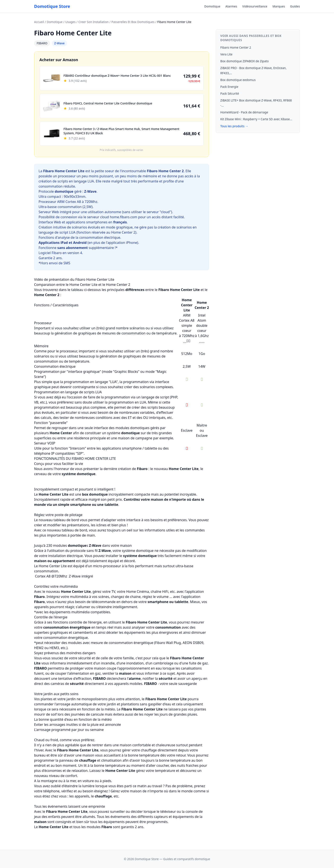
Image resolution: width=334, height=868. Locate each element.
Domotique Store (52, 6)
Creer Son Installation (94, 22)
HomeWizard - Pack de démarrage (244, 112)
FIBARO (42, 43)
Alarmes (231, 6)
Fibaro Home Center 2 (236, 47)
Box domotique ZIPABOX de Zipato (244, 61)
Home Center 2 (123, 232)
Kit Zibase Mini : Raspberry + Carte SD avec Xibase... (256, 119)
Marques (279, 6)
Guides (295, 6)
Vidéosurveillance (255, 6)
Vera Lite (226, 54)
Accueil (39, 22)
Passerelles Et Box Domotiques (133, 22)
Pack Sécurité (230, 93)
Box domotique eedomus (238, 80)
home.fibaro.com (123, 217)
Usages (71, 22)
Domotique (212, 6)
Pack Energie (229, 87)
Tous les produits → (234, 126)
